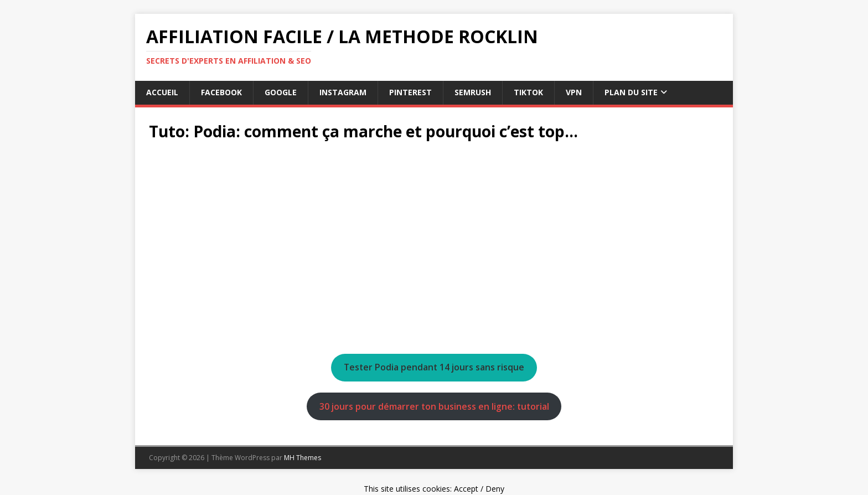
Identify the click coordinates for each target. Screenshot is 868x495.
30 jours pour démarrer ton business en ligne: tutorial (434, 406)
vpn (574, 92)
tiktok (528, 92)
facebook (221, 92)
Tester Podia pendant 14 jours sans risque (434, 367)
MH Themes (303, 458)
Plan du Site (631, 92)
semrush (473, 92)
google (281, 92)
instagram (343, 92)
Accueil (162, 92)
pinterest (410, 92)
